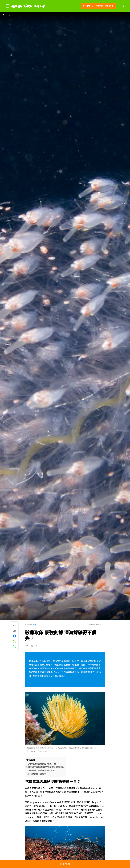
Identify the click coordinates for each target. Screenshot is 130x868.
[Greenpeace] (28, 10)
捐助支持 (65, 864)
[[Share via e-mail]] (14, 631)
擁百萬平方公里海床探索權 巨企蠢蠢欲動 (46, 767)
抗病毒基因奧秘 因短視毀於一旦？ (43, 764)
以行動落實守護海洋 (37, 774)
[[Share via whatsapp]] (14, 647)
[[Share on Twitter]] (14, 641)
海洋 (34, 625)
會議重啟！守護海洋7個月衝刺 (41, 770)
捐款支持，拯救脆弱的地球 (98, 6)
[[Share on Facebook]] (14, 636)
